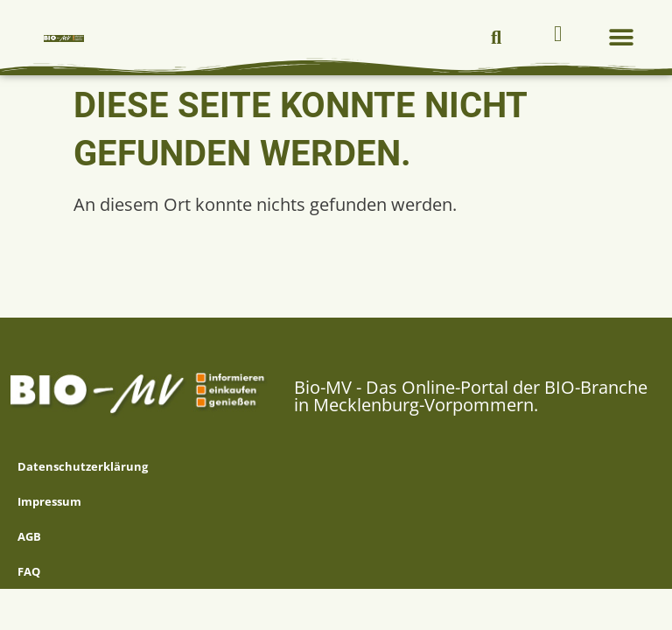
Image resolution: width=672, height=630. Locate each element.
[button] (496, 38)
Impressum (49, 501)
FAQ (29, 571)
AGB (29, 536)
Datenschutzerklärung (83, 466)
